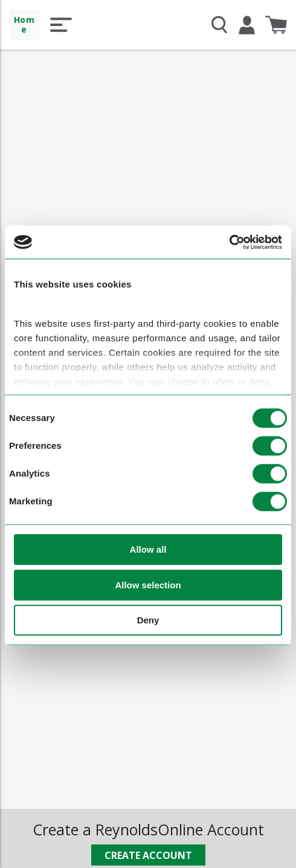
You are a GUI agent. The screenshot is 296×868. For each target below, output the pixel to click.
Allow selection (148, 585)
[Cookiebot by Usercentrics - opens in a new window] (229, 242)
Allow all (148, 550)
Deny (148, 621)
